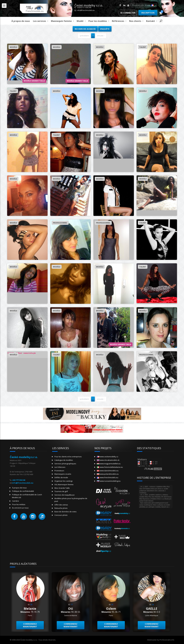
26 (153, 604)
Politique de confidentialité (23, 491)
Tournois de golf (61, 491)
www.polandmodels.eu (108, 474)
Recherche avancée (85, 29)
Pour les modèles (98, 21)
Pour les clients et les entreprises (68, 457)
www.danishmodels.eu (108, 471)
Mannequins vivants (63, 474)
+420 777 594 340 (18, 480)
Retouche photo (61, 508)
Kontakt (151, 21)
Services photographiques (65, 464)
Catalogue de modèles (64, 460)
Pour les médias (19, 504)
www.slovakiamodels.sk (108, 460)
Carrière (16, 501)
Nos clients (135, 21)
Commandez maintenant (30, 625)
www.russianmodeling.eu (109, 481)
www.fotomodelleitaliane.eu (110, 467)
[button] (14, 517)
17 (72, 604)
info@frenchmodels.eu (86, 10)
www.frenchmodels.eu (108, 477)
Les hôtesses (60, 467)
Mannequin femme (61, 21)
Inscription (148, 13)
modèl (80, 21)
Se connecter (128, 13)
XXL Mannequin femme (64, 484)
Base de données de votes (66, 512)
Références (118, 21)
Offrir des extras (61, 505)
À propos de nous (21, 21)
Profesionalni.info (167, 640)
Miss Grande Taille (62, 488)
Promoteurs (59, 471)
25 (112, 604)
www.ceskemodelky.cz (108, 457)
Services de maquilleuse (65, 495)
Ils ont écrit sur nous (20, 508)
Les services (39, 21)
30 (31, 604)
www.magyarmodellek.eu (109, 464)
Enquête (105, 29)
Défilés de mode (61, 477)
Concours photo (61, 515)
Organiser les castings (64, 481)
